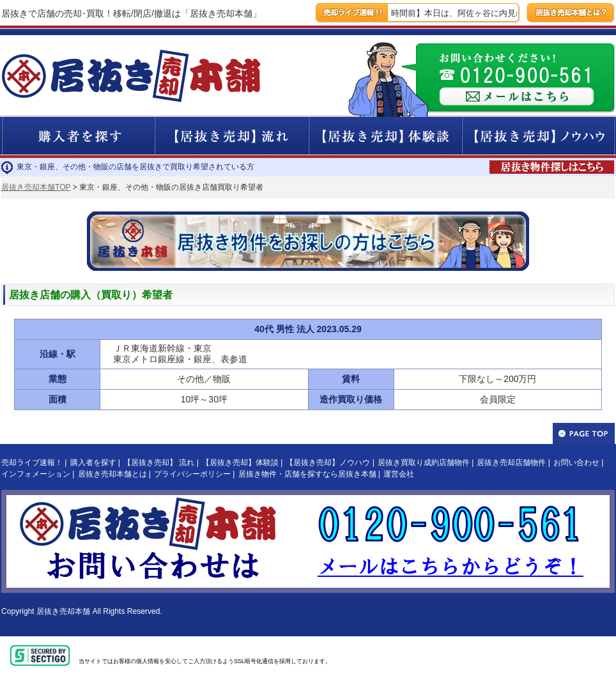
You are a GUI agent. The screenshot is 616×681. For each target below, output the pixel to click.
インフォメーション (36, 474)
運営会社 (399, 474)
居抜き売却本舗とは (112, 474)
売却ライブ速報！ (32, 463)
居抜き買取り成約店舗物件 (424, 463)
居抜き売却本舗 (63, 611)
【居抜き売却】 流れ (159, 463)
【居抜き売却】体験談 (240, 463)
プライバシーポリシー (192, 474)
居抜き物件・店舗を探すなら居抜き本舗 (307, 474)
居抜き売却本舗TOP (36, 187)
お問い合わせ (576, 463)
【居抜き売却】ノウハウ (328, 463)
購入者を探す (93, 463)
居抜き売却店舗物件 (511, 463)
